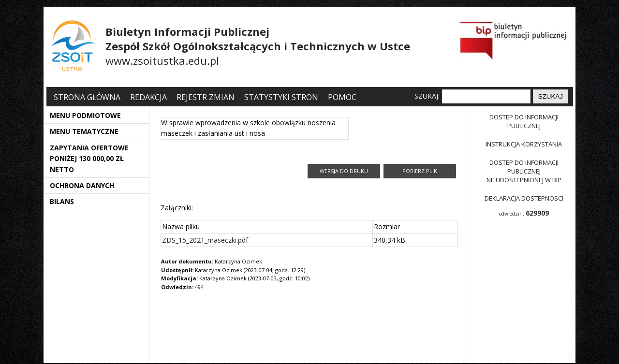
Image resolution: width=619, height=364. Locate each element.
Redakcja (148, 97)
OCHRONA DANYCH (82, 185)
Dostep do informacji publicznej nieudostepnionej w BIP (524, 171)
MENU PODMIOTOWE (85, 115)
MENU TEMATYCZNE (84, 131)
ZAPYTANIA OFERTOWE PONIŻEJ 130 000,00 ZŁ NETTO (89, 159)
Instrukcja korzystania (524, 144)
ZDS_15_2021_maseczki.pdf (205, 240)
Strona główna (88, 97)
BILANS (62, 201)
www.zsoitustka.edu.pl (162, 60)
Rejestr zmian (206, 97)
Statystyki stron (281, 97)
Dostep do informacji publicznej (524, 121)
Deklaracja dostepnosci (524, 198)
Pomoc (342, 97)
